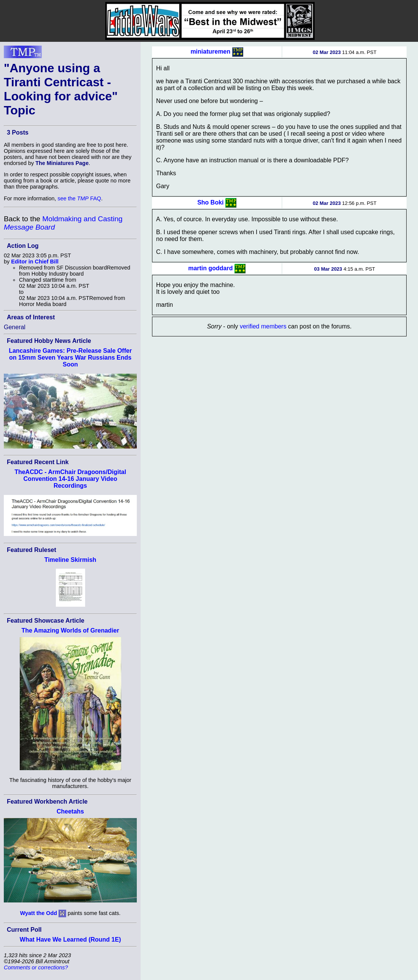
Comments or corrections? (36, 967)
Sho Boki (210, 202)
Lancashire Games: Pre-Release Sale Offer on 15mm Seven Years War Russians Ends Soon (70, 358)
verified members (263, 326)
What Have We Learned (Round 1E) (70, 940)
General (15, 327)
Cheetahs (70, 811)
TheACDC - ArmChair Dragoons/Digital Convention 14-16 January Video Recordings (70, 479)
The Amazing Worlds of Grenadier (70, 630)
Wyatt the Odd (39, 913)
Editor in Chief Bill (35, 262)
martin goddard (210, 268)
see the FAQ (79, 198)
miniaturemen (210, 52)
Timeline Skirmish (70, 560)
